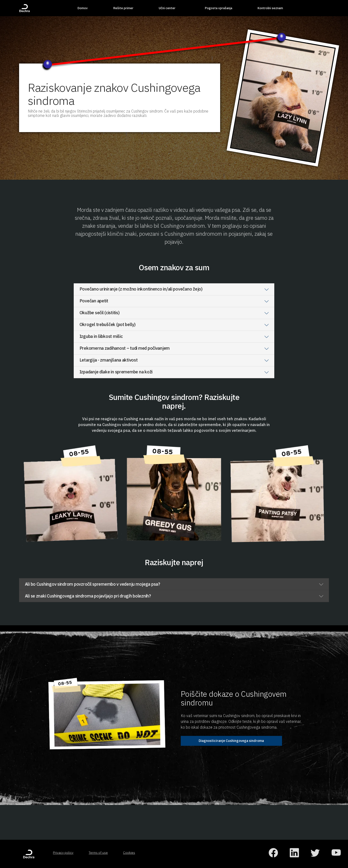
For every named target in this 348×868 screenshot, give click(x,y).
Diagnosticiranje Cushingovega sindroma (231, 741)
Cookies (129, 853)
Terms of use (98, 853)
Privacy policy (63, 853)
